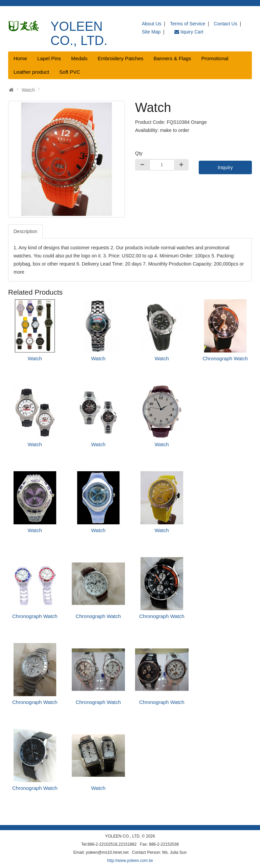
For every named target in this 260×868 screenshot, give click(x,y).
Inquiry (225, 167)
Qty (139, 153)
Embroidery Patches (120, 58)
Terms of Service (188, 24)
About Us (152, 24)
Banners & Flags (172, 58)
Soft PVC (70, 72)
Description (25, 231)
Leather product (31, 72)
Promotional (215, 58)
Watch (28, 90)
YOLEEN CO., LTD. (79, 33)
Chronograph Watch (225, 358)
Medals (79, 58)
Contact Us (225, 24)
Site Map (151, 32)
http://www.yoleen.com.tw (130, 861)
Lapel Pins (49, 58)
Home (20, 58)
